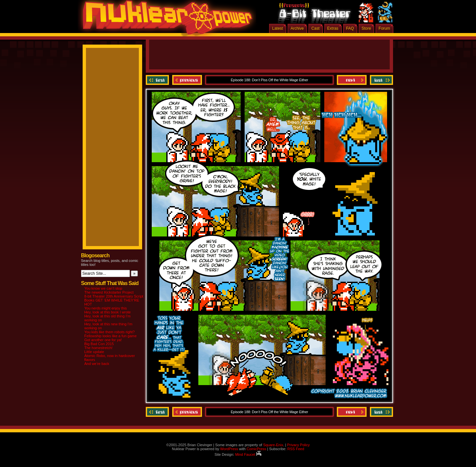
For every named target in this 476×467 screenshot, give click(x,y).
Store (366, 28)
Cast (316, 28)
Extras (333, 28)
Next (352, 80)
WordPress (229, 449)
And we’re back (97, 364)
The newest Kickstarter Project (109, 292)
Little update (94, 352)
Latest (278, 28)
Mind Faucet (248, 454)
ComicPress (256, 449)
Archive (297, 28)
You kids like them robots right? (109, 332)
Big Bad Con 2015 (99, 344)
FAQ (350, 28)
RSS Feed (296, 449)
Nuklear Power (165, 20)
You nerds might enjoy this (106, 308)
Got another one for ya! (103, 340)
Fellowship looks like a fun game (110, 336)
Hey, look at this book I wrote (107, 312)
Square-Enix (273, 445)
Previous (187, 80)
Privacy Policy (298, 445)
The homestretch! (99, 348)
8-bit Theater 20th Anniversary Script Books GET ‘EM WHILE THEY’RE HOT (114, 300)
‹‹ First (158, 80)
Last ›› (381, 80)
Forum (384, 28)
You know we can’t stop (103, 288)
